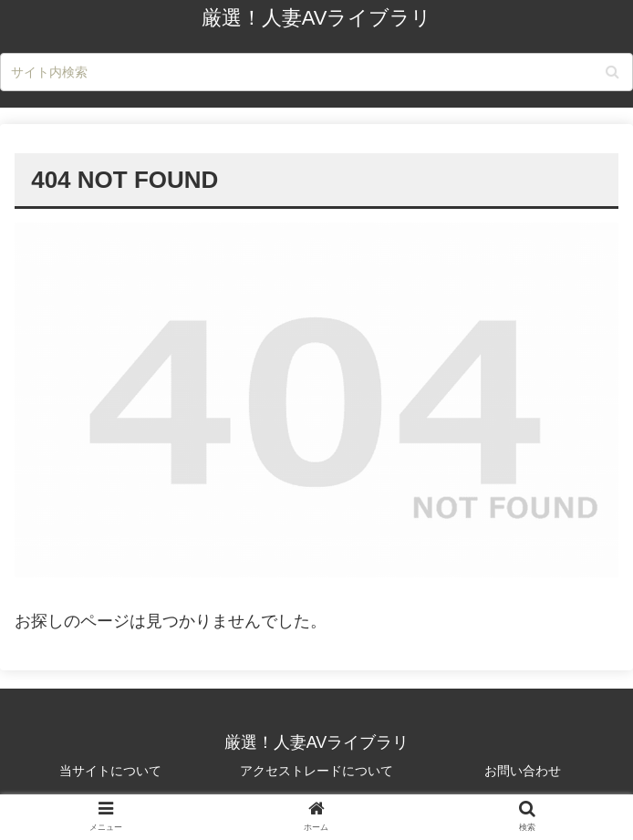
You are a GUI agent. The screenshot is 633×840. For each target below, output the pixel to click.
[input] (316, 72)
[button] (612, 72)
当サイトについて (110, 771)
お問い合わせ (523, 771)
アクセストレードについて (316, 771)
